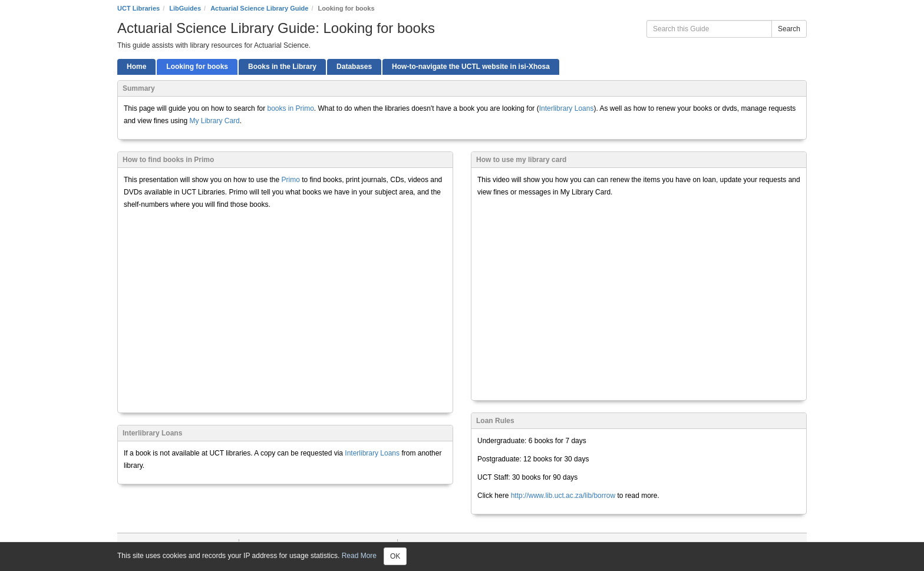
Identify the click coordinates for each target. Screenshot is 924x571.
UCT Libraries (138, 8)
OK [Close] (395, 556)
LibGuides (185, 8)
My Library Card (214, 121)
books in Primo (290, 108)
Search (789, 29)
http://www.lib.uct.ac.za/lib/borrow (562, 496)
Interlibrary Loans (567, 108)
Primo (291, 180)
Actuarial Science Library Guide (259, 8)
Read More (359, 556)
